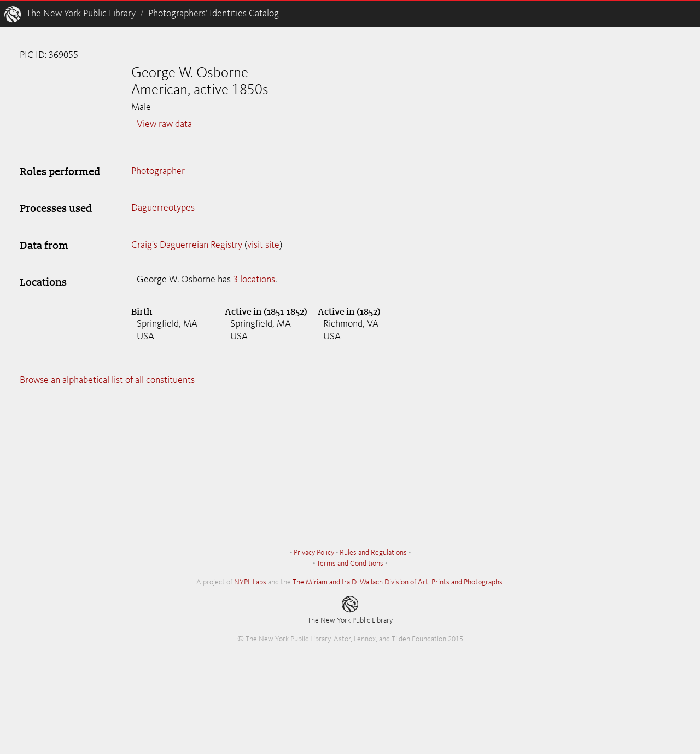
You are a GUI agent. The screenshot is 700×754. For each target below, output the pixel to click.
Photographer (158, 171)
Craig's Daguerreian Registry (187, 245)
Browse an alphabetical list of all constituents (107, 380)
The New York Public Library (81, 14)
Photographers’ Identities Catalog (214, 14)
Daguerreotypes (163, 208)
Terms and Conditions (350, 564)
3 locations (254, 280)
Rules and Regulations (373, 553)
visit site (263, 245)
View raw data (164, 124)
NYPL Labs (250, 582)
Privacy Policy (314, 553)
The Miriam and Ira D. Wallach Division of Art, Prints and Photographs (398, 582)
